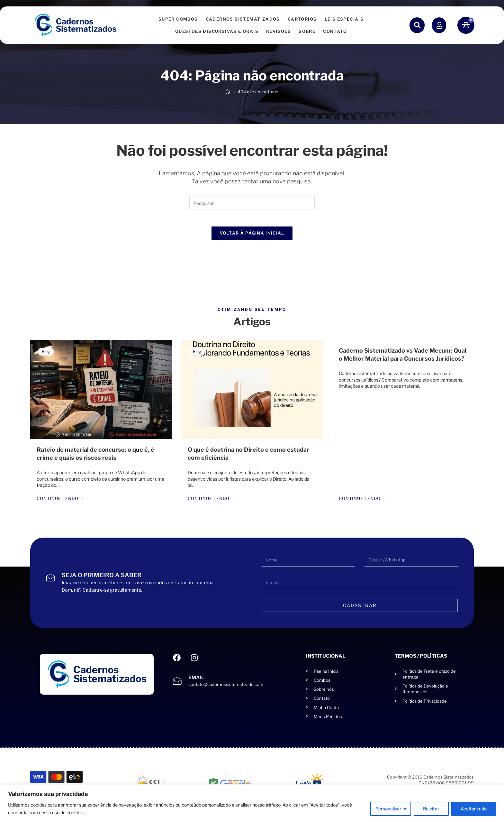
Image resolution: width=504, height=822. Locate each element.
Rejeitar (431, 809)
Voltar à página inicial (252, 236)
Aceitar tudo (474, 809)
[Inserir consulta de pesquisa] (252, 203)
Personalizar (388, 809)
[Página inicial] (228, 92)
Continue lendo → (60, 502)
